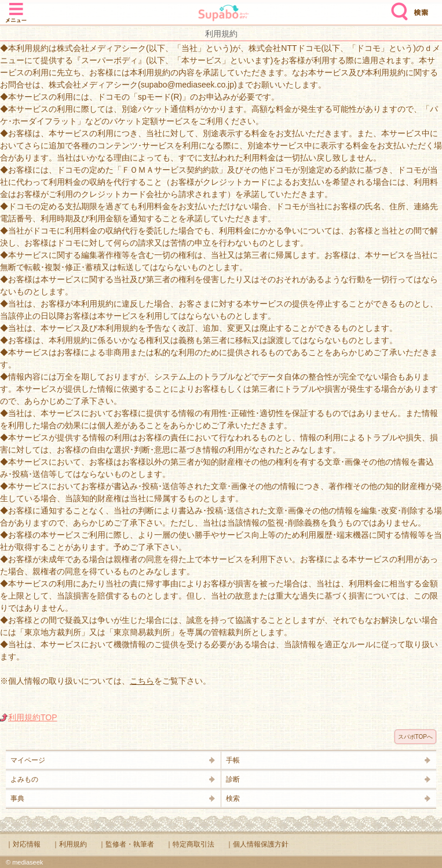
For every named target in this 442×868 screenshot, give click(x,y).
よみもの (24, 779)
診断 (233, 779)
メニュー (16, 7)
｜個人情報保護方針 (257, 844)
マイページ (28, 760)
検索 (397, 7)
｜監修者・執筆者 (126, 844)
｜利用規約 (70, 844)
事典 (17, 798)
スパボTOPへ (415, 737)
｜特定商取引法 (190, 844)
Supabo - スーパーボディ (224, 14)
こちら (142, 681)
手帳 (233, 760)
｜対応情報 (23, 844)
